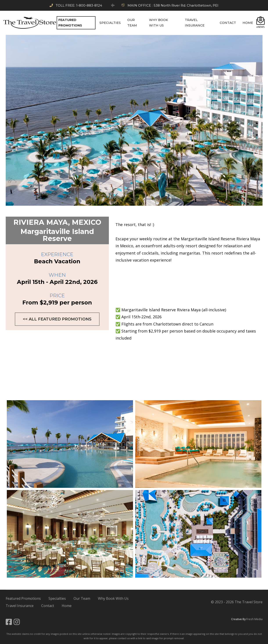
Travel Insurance (20, 606)
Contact (48, 606)
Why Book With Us (113, 598)
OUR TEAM (132, 23)
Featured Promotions (23, 598)
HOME (248, 23)
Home (67, 606)
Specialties (57, 598)
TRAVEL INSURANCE (195, 23)
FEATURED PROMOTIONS (70, 23)
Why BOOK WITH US (158, 23)
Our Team (82, 598)
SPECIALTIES (110, 23)
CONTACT (228, 23)
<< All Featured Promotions (57, 319)
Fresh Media (254, 619)
